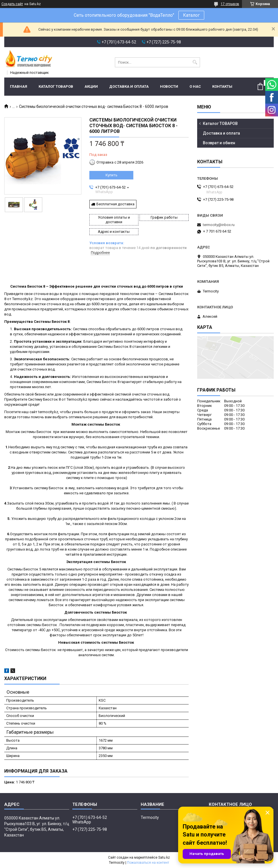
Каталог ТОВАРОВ (56, 86)
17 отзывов (230, 4)
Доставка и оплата (129, 86)
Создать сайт (12, 4)
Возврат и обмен (219, 143)
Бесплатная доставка (115, 204)
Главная (19, 86)
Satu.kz (164, 857)
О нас (195, 86)
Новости (169, 86)
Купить (111, 175)
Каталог (191, 15)
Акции (91, 86)
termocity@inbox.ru (219, 225)
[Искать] (195, 62)
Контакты (222, 86)
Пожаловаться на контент (148, 863)
